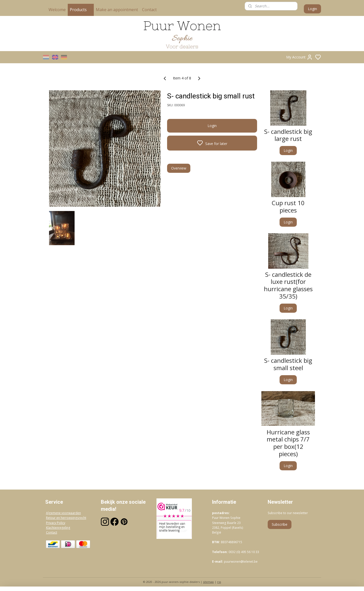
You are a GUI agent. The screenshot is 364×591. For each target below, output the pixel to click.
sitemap (208, 582)
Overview (179, 168)
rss (219, 582)
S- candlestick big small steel (288, 364)
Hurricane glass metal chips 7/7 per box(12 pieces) (288, 443)
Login (312, 9)
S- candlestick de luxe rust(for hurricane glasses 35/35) (288, 285)
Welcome (57, 10)
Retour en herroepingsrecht (66, 518)
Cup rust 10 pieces (288, 207)
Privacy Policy (56, 523)
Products (81, 10)
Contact (149, 10)
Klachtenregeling (58, 528)
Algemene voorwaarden (63, 513)
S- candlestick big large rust (288, 135)
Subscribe (280, 524)
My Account (299, 57)
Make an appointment (117, 10)
